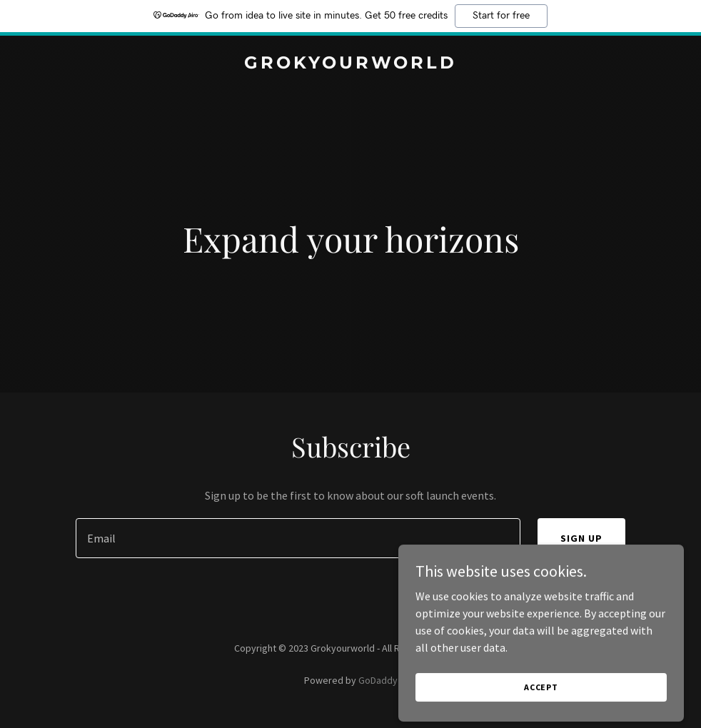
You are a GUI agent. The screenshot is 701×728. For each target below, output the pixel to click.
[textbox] (298, 538)
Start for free (501, 16)
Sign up (581, 538)
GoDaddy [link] (378, 680)
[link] (350, 64)
